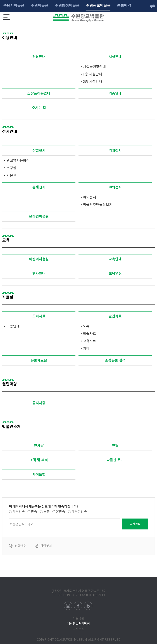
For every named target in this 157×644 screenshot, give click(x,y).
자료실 (8, 297)
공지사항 (39, 403)
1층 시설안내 (92, 74)
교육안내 (115, 259)
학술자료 (89, 334)
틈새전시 (39, 187)
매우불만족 (79, 511)
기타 (86, 348)
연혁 (115, 446)
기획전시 (115, 151)
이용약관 (78, 618)
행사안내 (39, 274)
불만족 (61, 511)
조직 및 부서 (39, 460)
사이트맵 (39, 474)
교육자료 (89, 341)
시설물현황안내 (94, 67)
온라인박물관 (39, 217)
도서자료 (39, 316)
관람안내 (39, 57)
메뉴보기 (6, 17)
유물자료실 (39, 360)
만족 (34, 511)
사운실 (11, 175)
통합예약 (124, 5)
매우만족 (19, 511)
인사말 (39, 446)
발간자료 (115, 316)
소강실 (11, 168)
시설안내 (115, 57)
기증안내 (115, 93)
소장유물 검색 (115, 360)
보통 (47, 511)
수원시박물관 (14, 5)
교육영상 (115, 274)
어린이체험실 (39, 259)
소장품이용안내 (39, 93)
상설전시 (39, 151)
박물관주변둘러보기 (98, 205)
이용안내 (13, 326)
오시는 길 (39, 108)
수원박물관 (40, 5)
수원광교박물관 (98, 5)
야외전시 (115, 187)
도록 (86, 326)
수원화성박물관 (67, 5)
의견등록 (135, 524)
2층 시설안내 (92, 82)
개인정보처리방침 (78, 624)
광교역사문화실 (18, 160)
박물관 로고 (115, 460)
